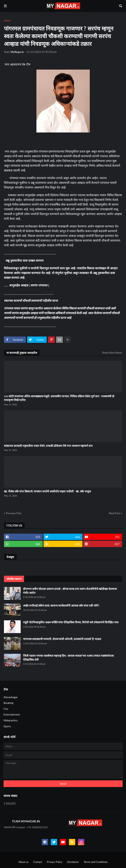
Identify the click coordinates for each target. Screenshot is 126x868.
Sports (7, 726)
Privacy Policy (55, 862)
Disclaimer (73, 862)
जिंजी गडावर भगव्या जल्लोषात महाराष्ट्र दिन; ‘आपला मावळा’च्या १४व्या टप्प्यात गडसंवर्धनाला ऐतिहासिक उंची (68, 658)
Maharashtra (11, 720)
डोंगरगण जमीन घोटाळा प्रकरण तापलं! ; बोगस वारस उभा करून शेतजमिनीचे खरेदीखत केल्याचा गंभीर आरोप (70, 591)
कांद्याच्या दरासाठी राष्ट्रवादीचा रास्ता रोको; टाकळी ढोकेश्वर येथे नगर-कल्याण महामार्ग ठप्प (48, 446)
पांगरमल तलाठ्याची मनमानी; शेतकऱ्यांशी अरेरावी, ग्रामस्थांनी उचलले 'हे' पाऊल (62, 639)
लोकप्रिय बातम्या (14, 579)
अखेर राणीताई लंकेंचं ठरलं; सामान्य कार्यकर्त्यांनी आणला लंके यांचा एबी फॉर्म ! (61, 605)
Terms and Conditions (96, 862)
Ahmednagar (11, 697)
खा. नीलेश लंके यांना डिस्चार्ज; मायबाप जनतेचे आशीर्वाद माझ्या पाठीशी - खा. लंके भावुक (47, 491)
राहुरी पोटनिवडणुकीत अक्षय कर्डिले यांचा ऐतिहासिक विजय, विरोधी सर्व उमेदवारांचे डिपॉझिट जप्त (71, 622)
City (6, 709)
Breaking (8, 703)
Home (7, 21)
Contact (38, 862)
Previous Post (14, 513)
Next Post (114, 513)
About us (24, 862)
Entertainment (12, 714)
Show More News (112, 353)
